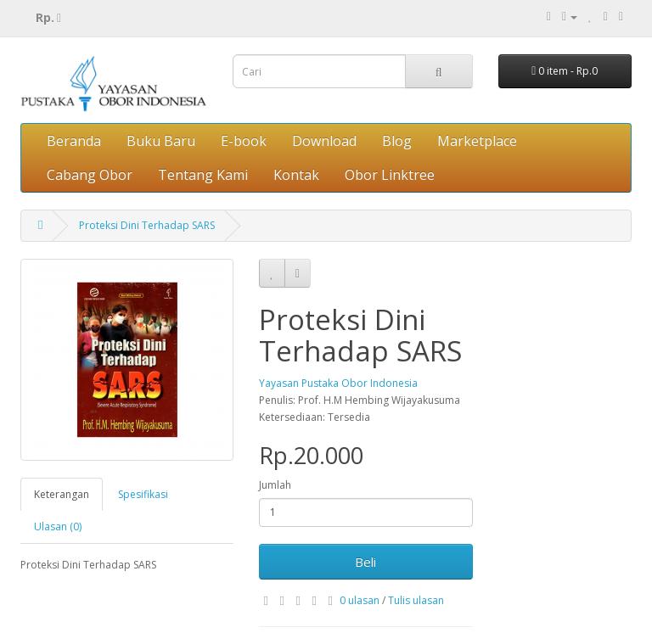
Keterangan (62, 494)
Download (324, 141)
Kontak (296, 175)
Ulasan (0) (58, 526)
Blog (397, 141)
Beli (365, 562)
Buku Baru (161, 141)
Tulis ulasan (416, 600)
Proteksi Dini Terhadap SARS (147, 225)
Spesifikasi (143, 494)
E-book (244, 141)
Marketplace (477, 141)
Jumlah (275, 485)
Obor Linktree (390, 175)
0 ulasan (360, 600)
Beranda (74, 141)
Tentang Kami (203, 175)
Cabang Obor (90, 175)
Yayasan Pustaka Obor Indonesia (338, 383)
